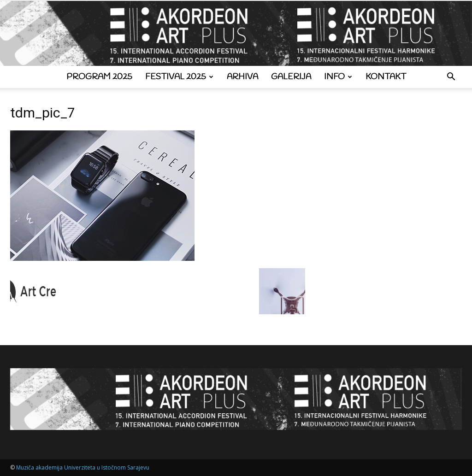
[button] (451, 78)
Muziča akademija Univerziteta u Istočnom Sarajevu (83, 467)
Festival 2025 (179, 77)
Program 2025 (99, 77)
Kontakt (386, 77)
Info (338, 77)
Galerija (291, 77)
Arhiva (242, 77)
